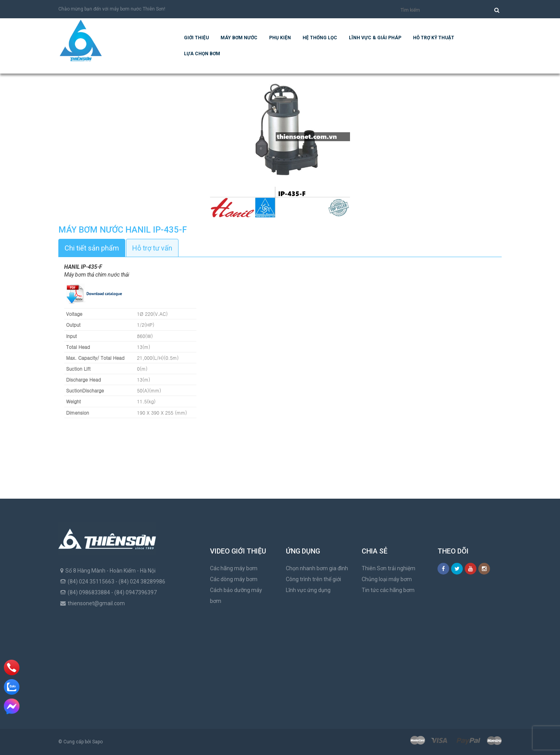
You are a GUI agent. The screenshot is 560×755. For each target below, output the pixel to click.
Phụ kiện (280, 38)
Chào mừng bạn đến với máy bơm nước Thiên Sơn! (112, 9)
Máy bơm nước (239, 38)
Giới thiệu (196, 38)
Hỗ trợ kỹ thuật (434, 38)
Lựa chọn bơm (202, 54)
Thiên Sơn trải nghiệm (388, 568)
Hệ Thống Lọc (320, 38)
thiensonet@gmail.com (96, 603)
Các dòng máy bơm (234, 579)
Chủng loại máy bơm (387, 579)
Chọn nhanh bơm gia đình (317, 568)
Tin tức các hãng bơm (388, 590)
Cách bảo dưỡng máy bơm (236, 596)
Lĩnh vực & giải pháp (375, 38)
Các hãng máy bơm (234, 568)
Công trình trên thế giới (313, 579)
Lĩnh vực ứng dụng (308, 590)
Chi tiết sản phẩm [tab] (92, 248)
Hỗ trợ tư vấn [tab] (152, 248)
